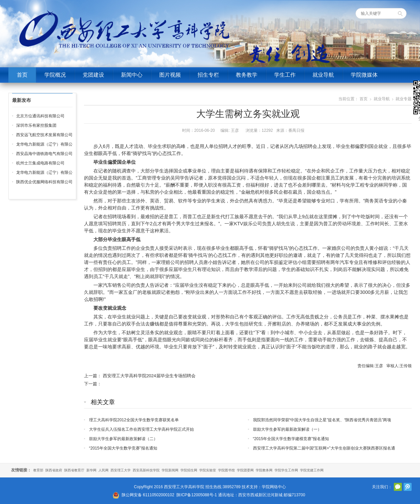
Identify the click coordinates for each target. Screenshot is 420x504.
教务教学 (247, 75)
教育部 (38, 470)
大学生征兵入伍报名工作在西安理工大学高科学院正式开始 (141, 429)
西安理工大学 (121, 470)
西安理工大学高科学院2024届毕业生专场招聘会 (149, 376)
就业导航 (323, 75)
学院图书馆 (226, 470)
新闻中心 (132, 75)
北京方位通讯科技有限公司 (40, 116)
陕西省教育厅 (74, 470)
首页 (22, 75)
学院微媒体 (364, 75)
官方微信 (398, 487)
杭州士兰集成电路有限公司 (40, 163)
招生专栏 (208, 75)
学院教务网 (264, 470)
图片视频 (170, 75)
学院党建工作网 (312, 470)
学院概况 (55, 75)
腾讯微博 (408, 487)
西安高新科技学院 (146, 470)
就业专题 (404, 99)
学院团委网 (245, 470)
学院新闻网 (170, 470)
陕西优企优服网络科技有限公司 (44, 182)
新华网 (91, 470)
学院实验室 (208, 470)
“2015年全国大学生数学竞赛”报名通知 (123, 448)
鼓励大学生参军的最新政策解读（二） (123, 439)
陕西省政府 (54, 470)
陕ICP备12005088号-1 (197, 495)
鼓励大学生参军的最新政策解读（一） (287, 429)
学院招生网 (189, 470)
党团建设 (93, 75)
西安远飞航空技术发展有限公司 (44, 135)
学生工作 (285, 75)
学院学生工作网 (286, 470)
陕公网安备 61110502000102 (148, 495)
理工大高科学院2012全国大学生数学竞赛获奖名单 (134, 420)
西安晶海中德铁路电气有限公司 (44, 154)
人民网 (103, 470)
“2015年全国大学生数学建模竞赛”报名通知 (291, 439)
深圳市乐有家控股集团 (36, 125)
